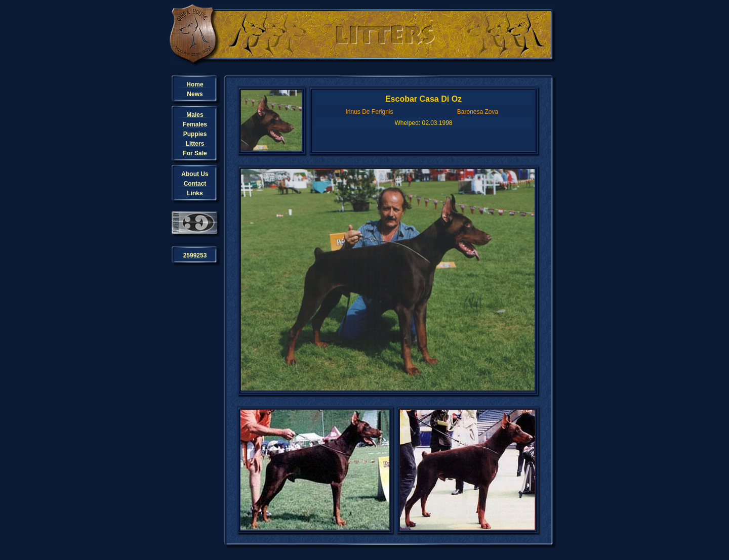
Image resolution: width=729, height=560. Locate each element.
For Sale (195, 153)
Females (195, 124)
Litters (195, 144)
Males (195, 115)
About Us (195, 174)
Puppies (195, 134)
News (195, 94)
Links (195, 193)
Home (195, 84)
